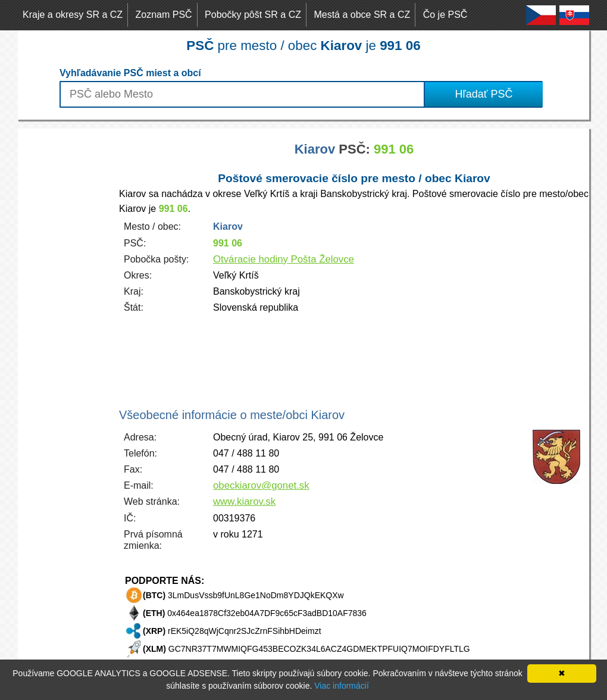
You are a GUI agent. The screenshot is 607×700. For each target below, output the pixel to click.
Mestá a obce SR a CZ (362, 15)
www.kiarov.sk (244, 501)
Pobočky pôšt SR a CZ (253, 15)
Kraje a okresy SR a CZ (73, 15)
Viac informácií (342, 686)
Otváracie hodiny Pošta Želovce (284, 259)
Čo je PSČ (445, 15)
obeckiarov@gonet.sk (261, 485)
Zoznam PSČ (164, 15)
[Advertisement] (65, 307)
